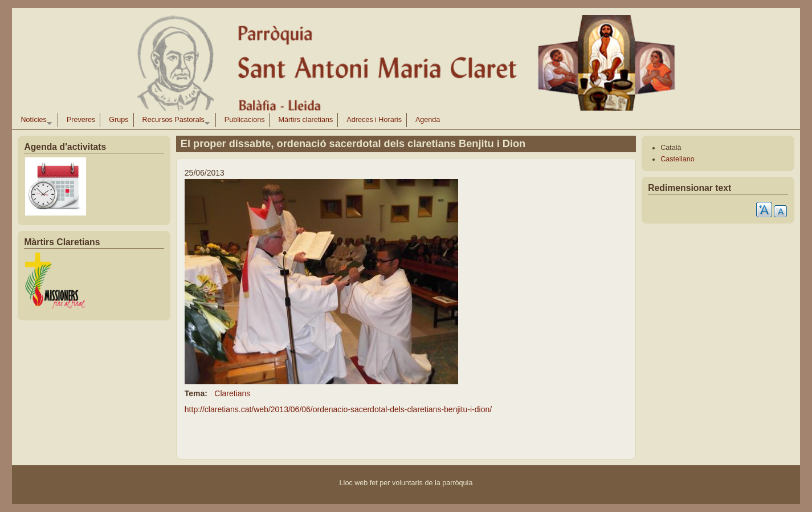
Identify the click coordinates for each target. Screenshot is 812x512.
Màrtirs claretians (305, 120)
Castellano (678, 159)
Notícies (34, 121)
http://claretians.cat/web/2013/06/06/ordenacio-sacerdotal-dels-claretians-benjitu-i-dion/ (338, 409)
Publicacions (245, 120)
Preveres (81, 120)
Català (671, 148)
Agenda (428, 120)
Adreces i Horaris (374, 120)
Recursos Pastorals (174, 121)
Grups (119, 120)
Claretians (232, 393)
